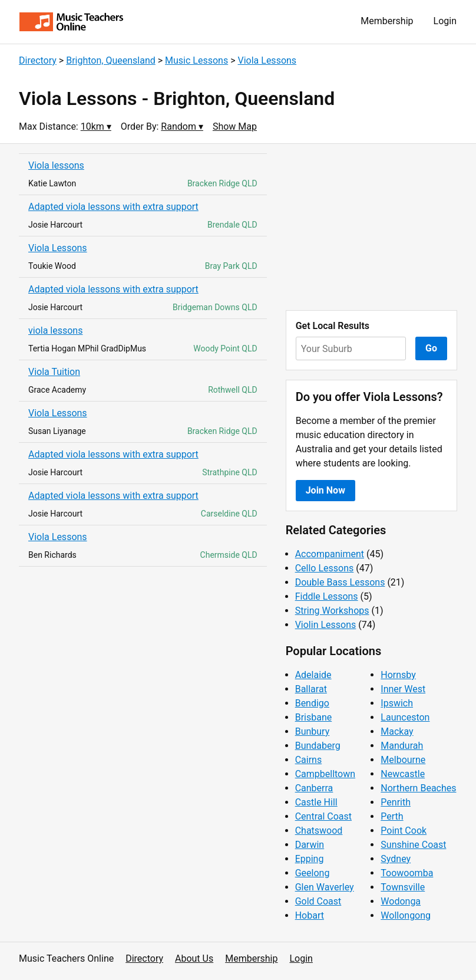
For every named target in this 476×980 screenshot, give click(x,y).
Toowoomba (407, 873)
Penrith (396, 802)
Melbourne (403, 760)
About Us (194, 958)
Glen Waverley (325, 887)
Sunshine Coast (413, 845)
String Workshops (332, 611)
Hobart (310, 915)
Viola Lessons (267, 60)
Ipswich (397, 703)
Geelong (313, 873)
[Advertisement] (371, 227)
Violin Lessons (326, 625)
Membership (387, 21)
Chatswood (319, 831)
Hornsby (398, 675)
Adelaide (313, 675)
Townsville (403, 887)
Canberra (314, 788)
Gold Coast (318, 901)
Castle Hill (316, 802)
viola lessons (55, 330)
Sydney (396, 859)
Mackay (397, 731)
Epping (310, 859)
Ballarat (311, 689)
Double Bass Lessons (340, 582)
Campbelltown (325, 774)
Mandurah (402, 746)
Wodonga (401, 901)
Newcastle (403, 774)
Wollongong (406, 915)
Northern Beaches (418, 788)
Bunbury (313, 731)
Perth (392, 816)
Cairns (309, 760)
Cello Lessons (325, 568)
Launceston (405, 717)
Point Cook (404, 831)
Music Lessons (196, 60)
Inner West (403, 689)
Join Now (325, 490)
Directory (38, 60)
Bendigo (312, 703)
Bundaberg (318, 746)
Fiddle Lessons (327, 596)
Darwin (310, 845)
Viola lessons (56, 165)
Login (445, 21)
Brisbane (314, 717)
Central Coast (323, 816)
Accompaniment (330, 554)
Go (431, 348)
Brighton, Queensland (111, 60)
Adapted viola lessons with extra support (113, 207)
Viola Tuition (54, 372)
